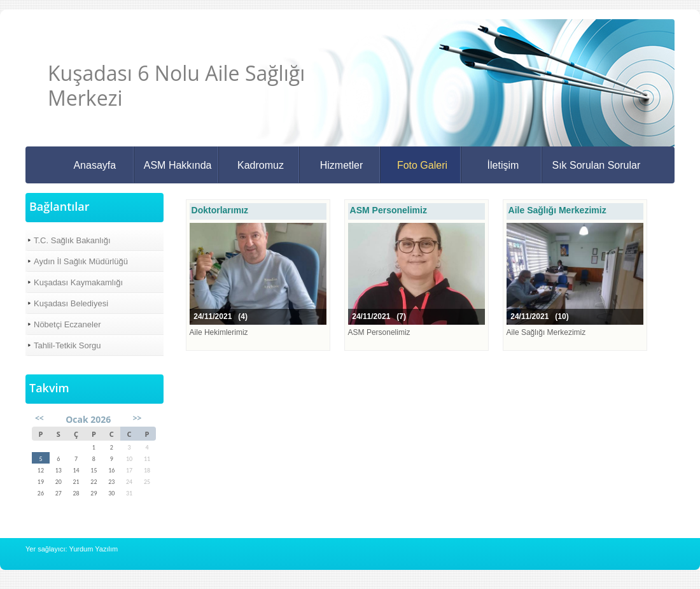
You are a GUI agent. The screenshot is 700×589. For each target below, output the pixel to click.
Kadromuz (261, 165)
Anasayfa (94, 165)
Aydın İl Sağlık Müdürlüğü (81, 261)
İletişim (503, 165)
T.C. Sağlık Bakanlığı (72, 240)
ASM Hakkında (178, 165)
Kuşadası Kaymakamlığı (78, 282)
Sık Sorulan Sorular (596, 165)
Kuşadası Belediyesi (71, 303)
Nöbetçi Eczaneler (67, 324)
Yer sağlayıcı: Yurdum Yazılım (72, 549)
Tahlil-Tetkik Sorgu (67, 345)
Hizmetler (342, 165)
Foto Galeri (422, 165)
